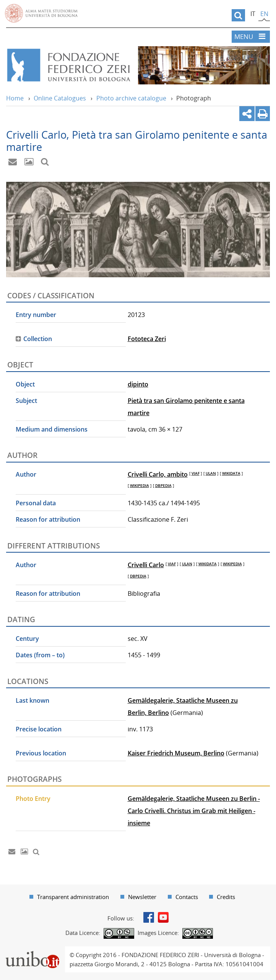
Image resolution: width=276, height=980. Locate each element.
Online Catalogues (60, 98)
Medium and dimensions (52, 429)
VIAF (196, 473)
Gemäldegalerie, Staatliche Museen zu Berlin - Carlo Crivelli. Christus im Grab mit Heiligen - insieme (194, 811)
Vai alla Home (68, 65)
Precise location (39, 729)
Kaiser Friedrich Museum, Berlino (176, 753)
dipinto (138, 384)
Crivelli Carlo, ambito (158, 474)
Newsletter (142, 897)
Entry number (36, 315)
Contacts (187, 897)
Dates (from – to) (40, 655)
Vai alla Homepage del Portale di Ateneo (41, 13)
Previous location (41, 753)
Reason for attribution (48, 519)
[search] (238, 15)
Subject (26, 401)
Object (25, 384)
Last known (32, 700)
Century (27, 639)
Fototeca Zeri (147, 339)
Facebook (149, 917)
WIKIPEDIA (140, 485)
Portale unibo (32, 951)
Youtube (163, 917)
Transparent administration (73, 897)
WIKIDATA (231, 473)
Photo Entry (33, 799)
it (253, 14)
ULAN (211, 473)
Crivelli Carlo (146, 565)
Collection (38, 339)
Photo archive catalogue (131, 98)
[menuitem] (69, 897)
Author (26, 474)
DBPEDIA (163, 485)
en (264, 14)
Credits (226, 897)
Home (15, 98)
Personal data (36, 503)
